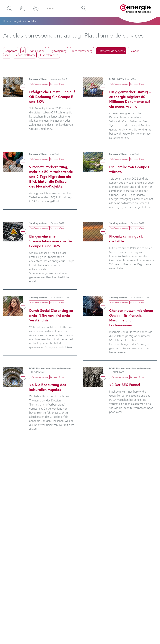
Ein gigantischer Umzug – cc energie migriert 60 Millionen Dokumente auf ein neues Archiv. (130, 99)
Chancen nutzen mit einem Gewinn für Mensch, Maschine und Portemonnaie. (131, 318)
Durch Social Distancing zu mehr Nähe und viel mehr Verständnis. (51, 315)
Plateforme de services (111, 51)
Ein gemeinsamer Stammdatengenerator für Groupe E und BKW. (51, 241)
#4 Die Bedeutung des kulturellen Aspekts (48, 387)
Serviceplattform (25, 55)
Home (6, 21)
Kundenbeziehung (82, 51)
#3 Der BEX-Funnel (125, 385)
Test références (49, 55)
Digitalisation (37, 51)
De (23, 8)
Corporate (11, 51)
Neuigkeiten (18, 21)
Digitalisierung (58, 51)
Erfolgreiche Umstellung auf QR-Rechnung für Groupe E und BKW (52, 97)
